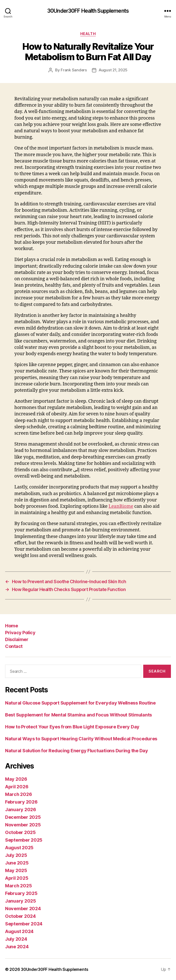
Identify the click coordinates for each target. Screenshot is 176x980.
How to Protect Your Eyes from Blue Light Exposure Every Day (72, 727)
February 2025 (21, 893)
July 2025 (16, 855)
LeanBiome (121, 506)
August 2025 (19, 848)
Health (88, 34)
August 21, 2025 (113, 70)
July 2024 (16, 939)
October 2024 (20, 916)
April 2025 (17, 878)
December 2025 (23, 817)
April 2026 (17, 787)
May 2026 (16, 779)
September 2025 (24, 840)
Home (11, 626)
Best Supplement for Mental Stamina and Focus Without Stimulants (78, 715)
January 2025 (21, 901)
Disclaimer (17, 639)
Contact (14, 646)
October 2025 (20, 832)
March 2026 (18, 794)
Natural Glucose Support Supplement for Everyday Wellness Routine (80, 703)
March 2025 (18, 886)
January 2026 (21, 810)
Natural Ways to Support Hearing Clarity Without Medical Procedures (81, 739)
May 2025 (16, 870)
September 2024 (24, 924)
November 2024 (23, 909)
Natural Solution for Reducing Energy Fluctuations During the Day (77, 751)
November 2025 (23, 825)
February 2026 (21, 802)
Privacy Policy (20, 633)
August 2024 (19, 931)
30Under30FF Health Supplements (88, 11)
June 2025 (17, 863)
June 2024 (17, 947)
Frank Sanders (74, 70)
